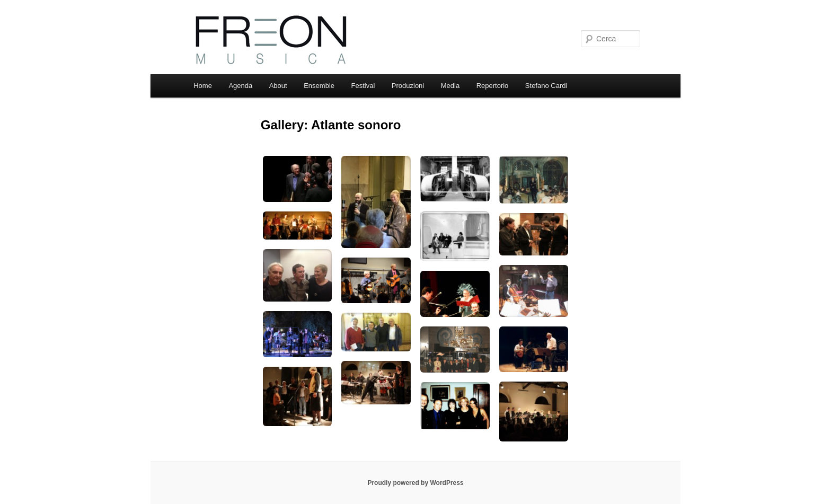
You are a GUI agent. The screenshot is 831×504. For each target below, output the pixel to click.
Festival (363, 86)
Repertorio (493, 86)
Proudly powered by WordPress (415, 483)
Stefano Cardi (546, 86)
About (278, 86)
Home (203, 86)
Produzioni (408, 86)
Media (450, 86)
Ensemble (319, 86)
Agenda (240, 86)
